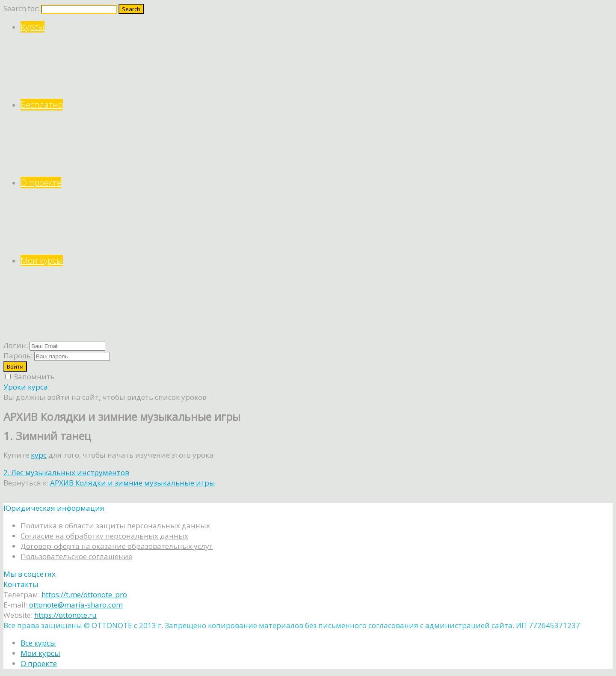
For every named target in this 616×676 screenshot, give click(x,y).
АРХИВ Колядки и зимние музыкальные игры (133, 483)
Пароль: (18, 356)
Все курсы (38, 643)
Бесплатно (317, 138)
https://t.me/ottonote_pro (84, 594)
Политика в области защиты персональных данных (115, 526)
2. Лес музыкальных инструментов (66, 472)
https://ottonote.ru (65, 615)
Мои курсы (317, 294)
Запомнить (30, 377)
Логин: (16, 345)
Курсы (317, 60)
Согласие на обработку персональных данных (104, 536)
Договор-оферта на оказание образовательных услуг (117, 546)
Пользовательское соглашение (76, 556)
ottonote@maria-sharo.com (76, 605)
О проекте (317, 216)
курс (39, 455)
